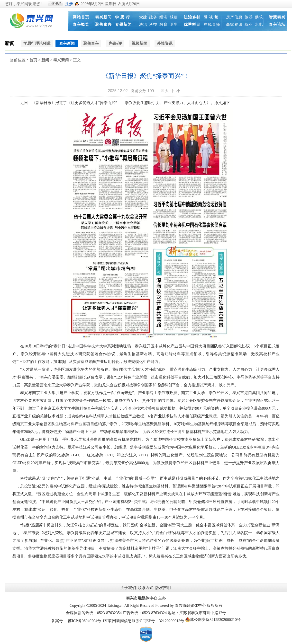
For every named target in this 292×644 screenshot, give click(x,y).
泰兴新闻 (103, 17)
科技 (153, 24)
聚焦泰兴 (103, 24)
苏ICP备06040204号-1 (86, 621)
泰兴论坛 (277, 24)
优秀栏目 (192, 24)
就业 (249, 24)
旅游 (249, 17)
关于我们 (128, 588)
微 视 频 (211, 17)
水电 (259, 24)
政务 (153, 17)
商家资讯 (234, 24)
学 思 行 (123, 17)
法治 (143, 24)
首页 (33, 60)
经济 (164, 17)
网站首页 (81, 17)
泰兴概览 (81, 24)
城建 (174, 17)
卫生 (174, 24)
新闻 (10, 43)
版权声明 (163, 588)
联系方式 (146, 588)
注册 (69, 4)
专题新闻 (123, 24)
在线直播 (212, 24)
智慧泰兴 (277, 17)
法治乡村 (192, 17)
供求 (259, 17)
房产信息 (234, 17)
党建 (143, 17)
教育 (164, 24)
